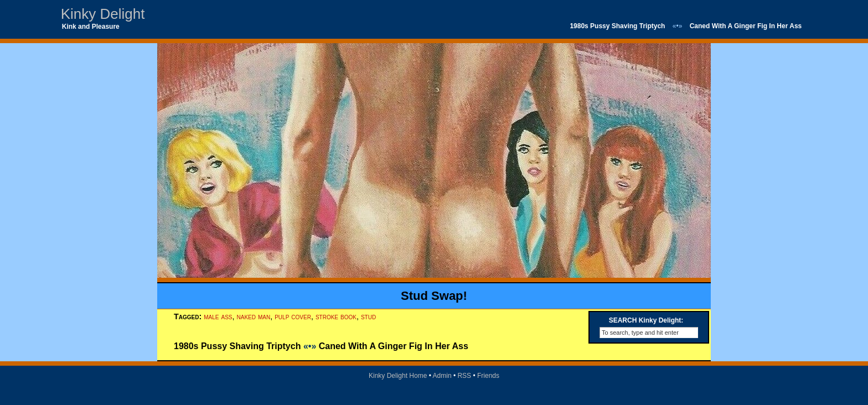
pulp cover (293, 316)
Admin (442, 376)
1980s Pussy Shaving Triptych (617, 26)
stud (368, 316)
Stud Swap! (434, 296)
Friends (488, 376)
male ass (218, 316)
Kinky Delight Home (398, 376)
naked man (254, 316)
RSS (464, 376)
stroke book (336, 316)
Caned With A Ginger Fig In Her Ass (746, 26)
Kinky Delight (103, 14)
